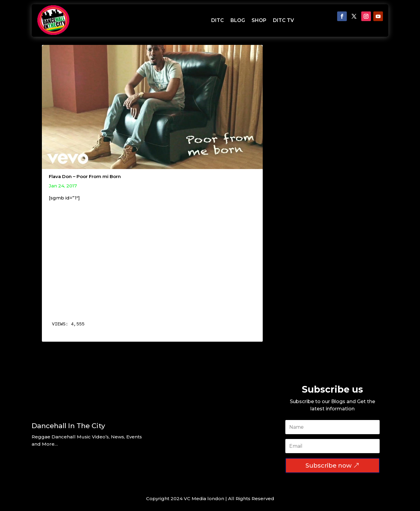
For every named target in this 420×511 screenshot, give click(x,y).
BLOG (238, 20)
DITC (218, 20)
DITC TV (284, 20)
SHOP (259, 20)
